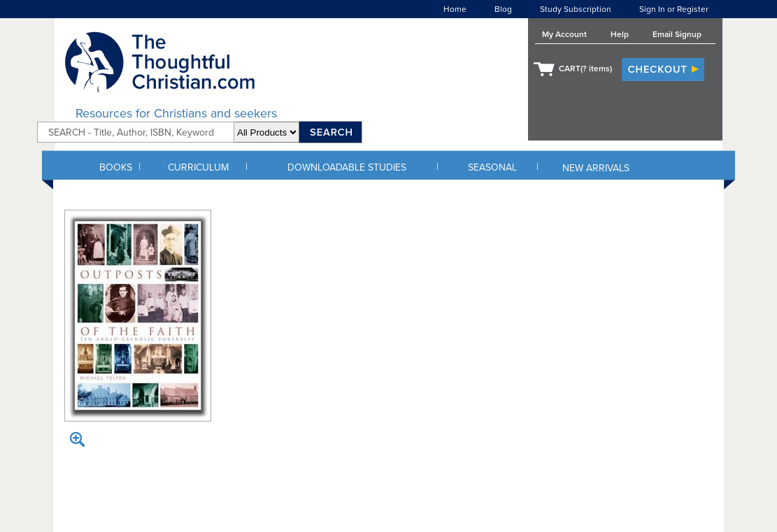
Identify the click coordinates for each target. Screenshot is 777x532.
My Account (564, 34)
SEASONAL (492, 167)
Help (620, 34)
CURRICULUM (198, 167)
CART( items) (585, 69)
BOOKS (116, 167)
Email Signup (677, 34)
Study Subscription (576, 9)
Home (455, 9)
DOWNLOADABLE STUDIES (347, 167)
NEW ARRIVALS (596, 168)
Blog (503, 9)
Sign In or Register (674, 9)
